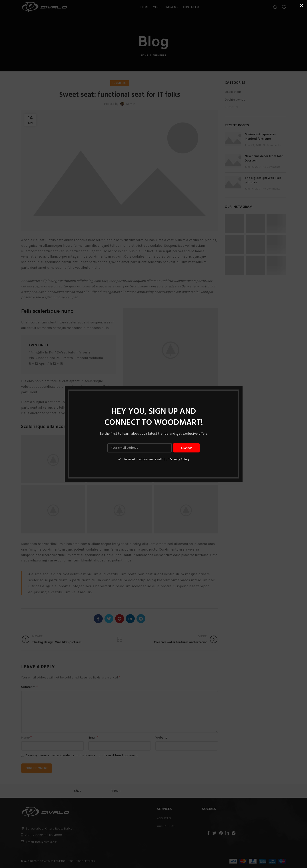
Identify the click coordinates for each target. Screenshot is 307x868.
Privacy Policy (179, 459)
